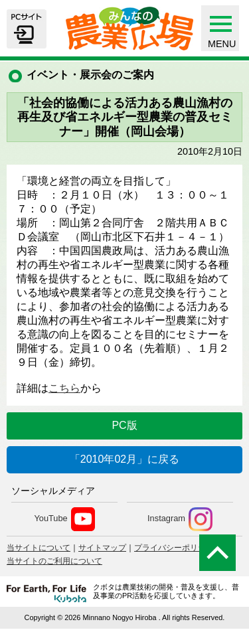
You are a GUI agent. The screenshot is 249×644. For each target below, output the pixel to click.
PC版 (124, 425)
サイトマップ (102, 548)
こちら (64, 388)
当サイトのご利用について (54, 561)
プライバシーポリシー (174, 548)
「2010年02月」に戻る (124, 459)
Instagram (180, 519)
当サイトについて (39, 548)
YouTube (64, 519)
